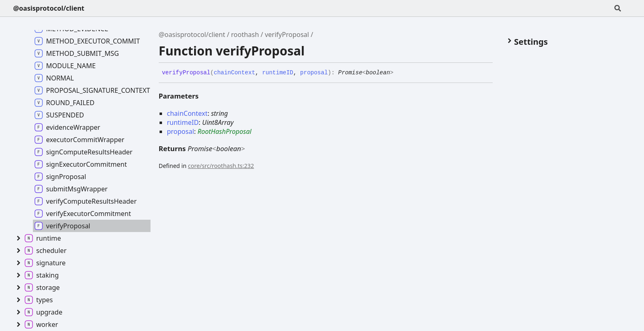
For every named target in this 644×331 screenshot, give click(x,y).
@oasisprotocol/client (49, 8)
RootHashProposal (224, 131)
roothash (245, 34)
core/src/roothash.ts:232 (221, 166)
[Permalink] (400, 73)
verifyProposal (287, 34)
